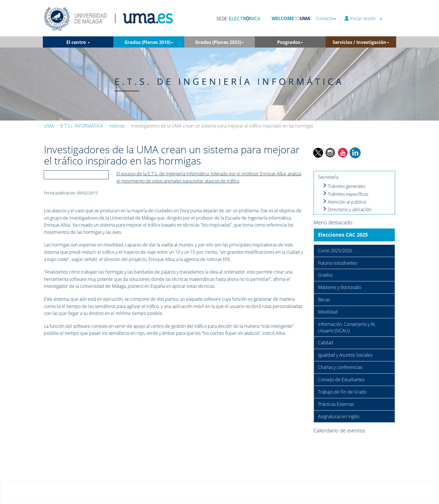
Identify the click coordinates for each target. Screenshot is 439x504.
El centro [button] (78, 42)
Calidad (326, 343)
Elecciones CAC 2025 (343, 235)
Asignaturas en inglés (339, 416)
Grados (325, 275)
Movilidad (328, 312)
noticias (117, 126)
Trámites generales (344, 186)
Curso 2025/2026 (335, 251)
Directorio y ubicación (347, 209)
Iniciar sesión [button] (363, 19)
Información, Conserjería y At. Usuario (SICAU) (347, 327)
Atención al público (344, 202)
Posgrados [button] (290, 42)
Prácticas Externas (336, 404)
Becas (324, 300)
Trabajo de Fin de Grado (342, 392)
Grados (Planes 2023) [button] (219, 42)
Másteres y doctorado (340, 287)
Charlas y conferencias (340, 367)
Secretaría (328, 177)
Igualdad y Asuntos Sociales (345, 355)
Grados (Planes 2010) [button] (149, 42)
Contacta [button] (326, 19)
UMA (49, 126)
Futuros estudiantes (338, 263)
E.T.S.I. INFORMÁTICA (82, 126)
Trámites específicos (345, 194)
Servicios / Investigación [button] (361, 42)
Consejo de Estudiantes (341, 380)
